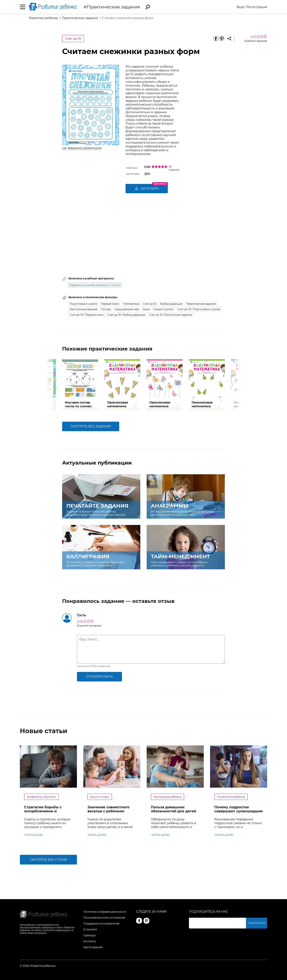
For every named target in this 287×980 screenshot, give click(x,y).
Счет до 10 (73, 39)
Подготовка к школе (83, 304)
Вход (240, 7)
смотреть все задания (91, 426)
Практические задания (113, 7)
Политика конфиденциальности (105, 912)
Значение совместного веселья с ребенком (108, 809)
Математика (131, 304)
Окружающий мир (127, 309)
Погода (106, 309)
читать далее (33, 835)
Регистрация (257, 7)
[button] (55, 385)
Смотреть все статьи (49, 860)
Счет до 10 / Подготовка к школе (199, 309)
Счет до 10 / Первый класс (87, 315)
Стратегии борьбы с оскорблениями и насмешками (43, 811)
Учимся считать (163, 309)
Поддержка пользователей (101, 924)
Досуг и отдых (100, 797)
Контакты (90, 941)
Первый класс (110, 304)
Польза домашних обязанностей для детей (174, 809)
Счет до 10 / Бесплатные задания (171, 315)
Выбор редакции (171, 304)
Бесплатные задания (83, 309)
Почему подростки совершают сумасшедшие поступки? (238, 811)
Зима (146, 309)
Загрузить (147, 189)
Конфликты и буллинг (41, 797)
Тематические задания (201, 304)
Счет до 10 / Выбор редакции (126, 315)
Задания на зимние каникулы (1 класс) (95, 285)
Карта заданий (93, 947)
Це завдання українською (82, 148)
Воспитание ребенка (167, 797)
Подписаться (257, 923)
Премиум (89, 935)
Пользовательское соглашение (104, 918)
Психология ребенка (231, 797)
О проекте (90, 929)
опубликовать (99, 677)
